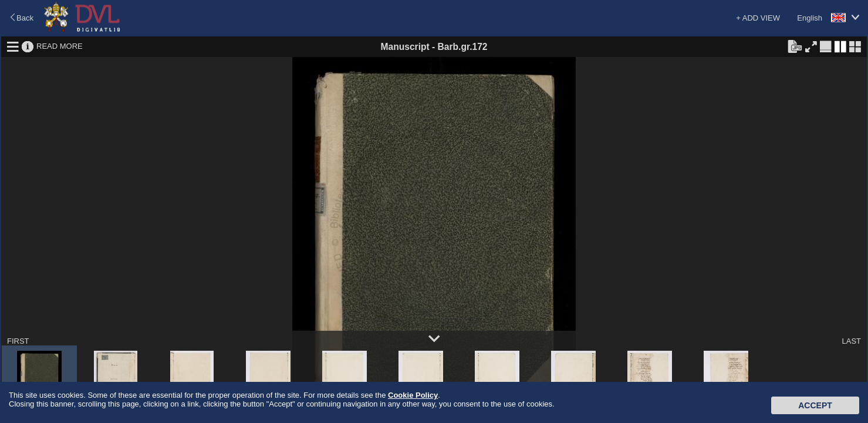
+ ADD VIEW (758, 18)
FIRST (18, 341)
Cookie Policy (413, 395)
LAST (851, 341)
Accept (815, 405)
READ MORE (60, 46)
